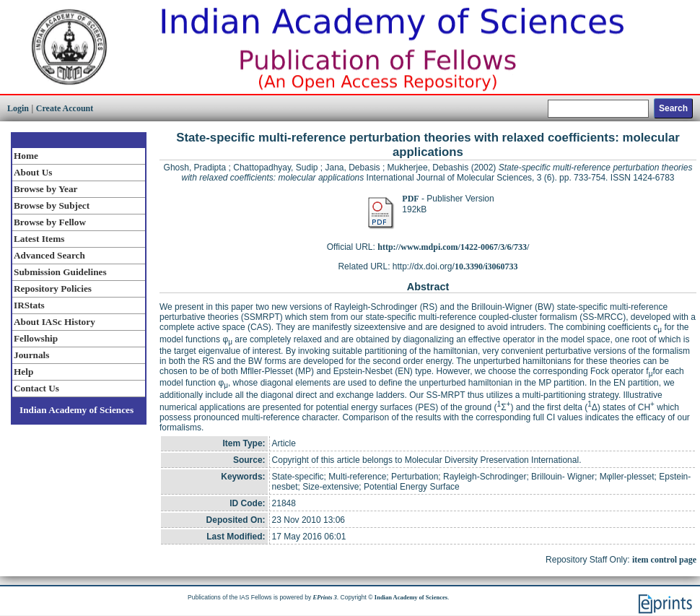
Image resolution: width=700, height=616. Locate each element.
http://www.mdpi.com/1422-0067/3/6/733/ (453, 247)
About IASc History (54, 322)
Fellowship (36, 338)
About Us (33, 172)
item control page (664, 560)
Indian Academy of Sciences (76, 410)
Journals (31, 355)
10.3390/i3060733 (486, 266)
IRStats (29, 305)
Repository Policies (53, 289)
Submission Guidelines (60, 272)
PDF (410, 199)
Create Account (65, 108)
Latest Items (39, 239)
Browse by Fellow (50, 222)
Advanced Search (49, 255)
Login (18, 108)
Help (23, 372)
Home (26, 156)
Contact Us (36, 388)
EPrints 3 (325, 597)
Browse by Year (45, 189)
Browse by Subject (52, 205)
